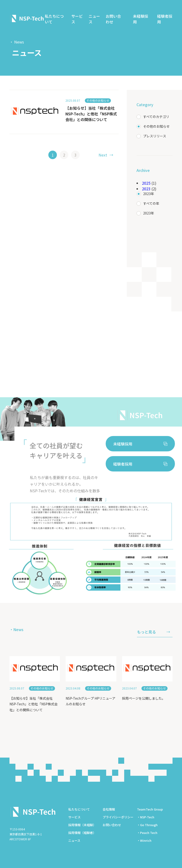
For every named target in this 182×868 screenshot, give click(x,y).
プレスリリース (155, 136)
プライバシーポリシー (118, 817)
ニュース (94, 19)
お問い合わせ (113, 19)
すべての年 (151, 203)
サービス (77, 19)
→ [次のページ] (106, 155)
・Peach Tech (147, 833)
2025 (146, 183)
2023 (146, 189)
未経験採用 (141, 19)
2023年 (149, 194)
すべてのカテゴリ (156, 117)
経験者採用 (165, 19)
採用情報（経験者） (82, 833)
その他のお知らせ (156, 126)
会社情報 (109, 809)
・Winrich (144, 840)
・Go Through (147, 825)
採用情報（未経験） (82, 825)
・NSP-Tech (146, 817)
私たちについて (54, 19)
